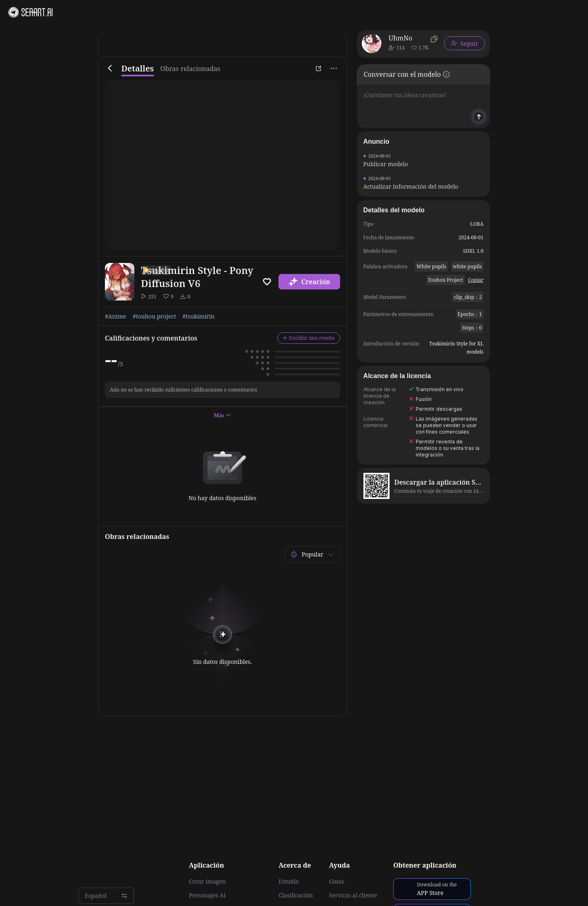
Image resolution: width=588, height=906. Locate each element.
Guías (337, 882)
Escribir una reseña (309, 338)
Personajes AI (207, 895)
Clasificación (296, 895)
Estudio (289, 882)
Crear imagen (207, 882)
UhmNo (401, 38)
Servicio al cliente (353, 895)
